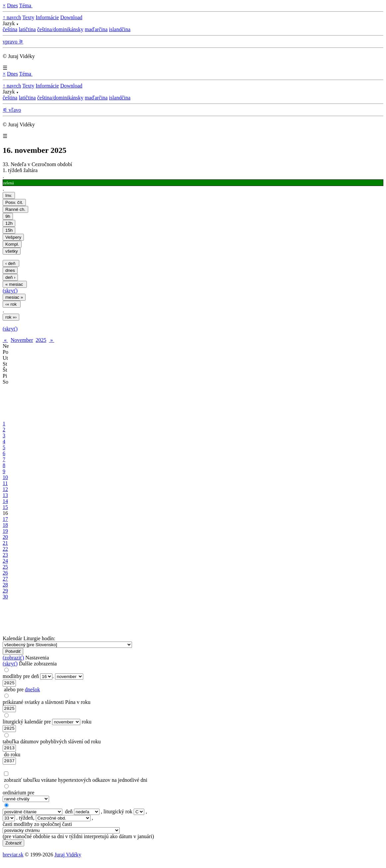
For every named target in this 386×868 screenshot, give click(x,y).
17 (5, 519)
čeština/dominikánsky (60, 29)
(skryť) (10, 291)
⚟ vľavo (12, 110)
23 (5, 555)
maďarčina (96, 29)
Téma (26, 5)
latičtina (27, 29)
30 (5, 597)
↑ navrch (12, 17)
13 (5, 495)
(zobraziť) (13, 658)
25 (5, 567)
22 (5, 549)
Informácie (47, 17)
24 (5, 561)
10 (5, 477)
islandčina (120, 29)
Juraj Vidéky (68, 860)
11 (5, 483)
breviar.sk (13, 860)
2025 (41, 340)
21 (5, 543)
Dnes (12, 5)
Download (71, 17)
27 (5, 579)
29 (5, 591)
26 (5, 573)
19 (5, 531)
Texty (28, 17)
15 (5, 507)
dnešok (32, 690)
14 (5, 501)
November (22, 340)
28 (5, 585)
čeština (10, 29)
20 (5, 537)
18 (5, 525)
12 (5, 489)
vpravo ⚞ (13, 42)
